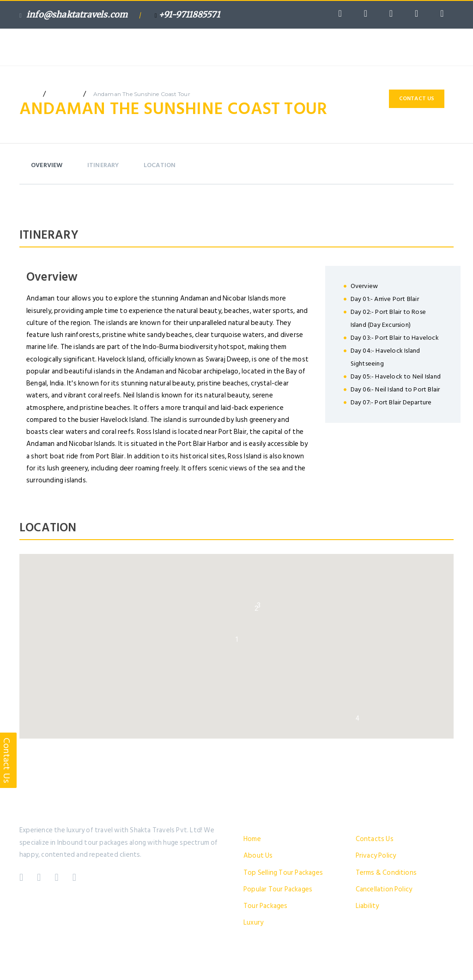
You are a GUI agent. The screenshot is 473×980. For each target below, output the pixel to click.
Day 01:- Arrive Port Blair (385, 299)
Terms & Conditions (386, 873)
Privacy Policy (376, 856)
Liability (367, 906)
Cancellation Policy (384, 889)
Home (252, 839)
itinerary (103, 165)
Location (160, 165)
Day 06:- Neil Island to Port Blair (395, 389)
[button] (237, 639)
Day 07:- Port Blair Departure (391, 402)
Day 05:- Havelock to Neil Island (396, 376)
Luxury (253, 923)
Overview (47, 165)
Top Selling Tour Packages (283, 873)
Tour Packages (266, 906)
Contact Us (417, 99)
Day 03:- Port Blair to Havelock (395, 338)
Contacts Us (375, 839)
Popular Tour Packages (278, 889)
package (64, 94)
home (28, 94)
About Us (258, 856)
